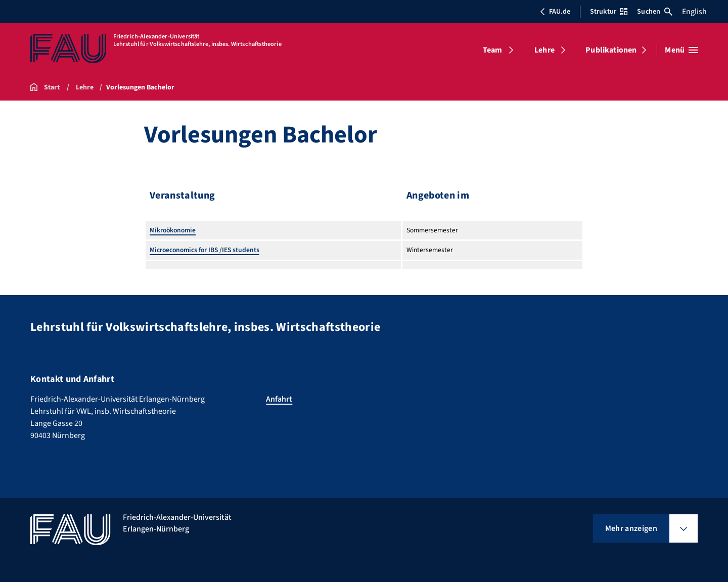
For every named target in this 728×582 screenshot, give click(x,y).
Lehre (544, 50)
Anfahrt (279, 399)
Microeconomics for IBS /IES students (204, 250)
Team (493, 50)
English (694, 12)
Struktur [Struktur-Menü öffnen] (609, 12)
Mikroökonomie (173, 230)
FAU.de (555, 12)
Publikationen (611, 50)
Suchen (655, 12)
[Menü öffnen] (681, 50)
